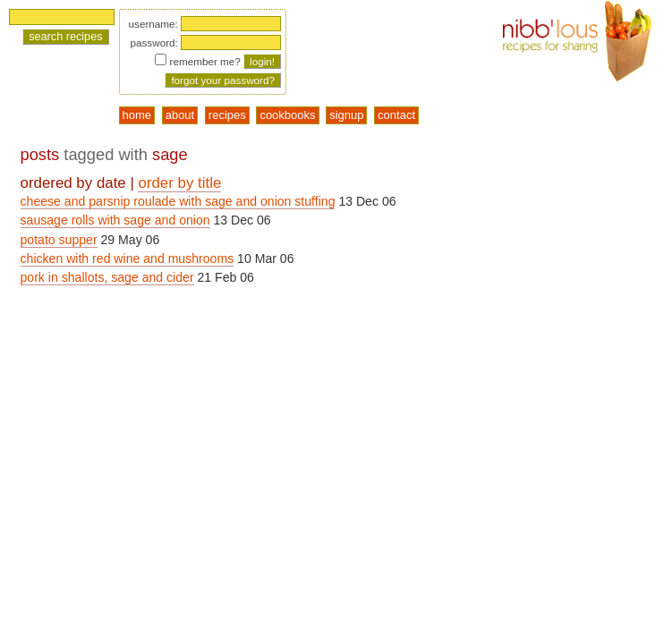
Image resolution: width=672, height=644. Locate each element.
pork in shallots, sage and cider (107, 277)
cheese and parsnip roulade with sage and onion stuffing (178, 201)
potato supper (59, 240)
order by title (179, 183)
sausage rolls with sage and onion (115, 220)
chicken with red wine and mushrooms (128, 258)
